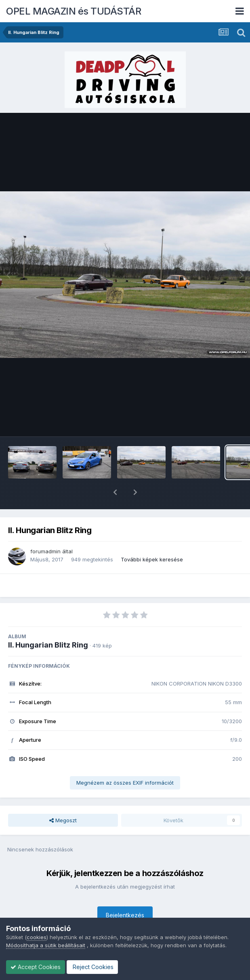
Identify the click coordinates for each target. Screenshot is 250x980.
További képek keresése (152, 538)
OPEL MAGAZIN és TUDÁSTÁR (74, 11)
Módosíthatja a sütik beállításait (46, 945)
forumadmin (45, 530)
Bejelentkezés (125, 894)
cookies (37, 937)
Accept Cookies (36, 967)
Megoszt (63, 799)
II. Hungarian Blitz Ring (48, 624)
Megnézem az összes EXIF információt (125, 762)
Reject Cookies (92, 967)
